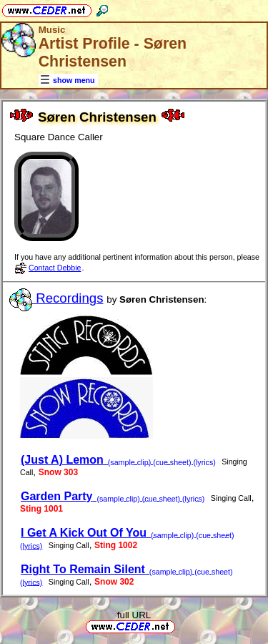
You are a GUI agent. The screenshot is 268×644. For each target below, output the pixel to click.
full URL (134, 615)
